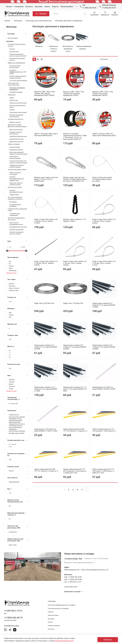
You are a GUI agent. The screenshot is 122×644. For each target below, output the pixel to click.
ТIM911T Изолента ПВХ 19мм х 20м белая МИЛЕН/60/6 (46, 135)
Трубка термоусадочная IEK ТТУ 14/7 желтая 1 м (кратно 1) (46, 470)
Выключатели (14, 52)
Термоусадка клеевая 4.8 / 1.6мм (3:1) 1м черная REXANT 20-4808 (104, 347)
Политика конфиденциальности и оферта (62, 605)
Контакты (29, 7)
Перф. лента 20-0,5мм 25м (44, 303)
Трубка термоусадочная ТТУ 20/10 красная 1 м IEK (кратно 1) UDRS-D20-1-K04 (75, 471)
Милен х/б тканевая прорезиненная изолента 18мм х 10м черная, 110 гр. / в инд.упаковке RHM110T (75, 136)
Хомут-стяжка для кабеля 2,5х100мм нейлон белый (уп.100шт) (102, 179)
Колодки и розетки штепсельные (16, 133)
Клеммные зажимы (16, 92)
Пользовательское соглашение (58, 609)
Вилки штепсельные (16, 130)
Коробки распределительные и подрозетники (17, 179)
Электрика (18, 21)
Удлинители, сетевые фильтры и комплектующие (17, 126)
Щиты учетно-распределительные (16, 224)
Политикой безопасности (64, 641)
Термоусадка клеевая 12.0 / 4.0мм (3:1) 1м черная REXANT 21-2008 (46, 389)
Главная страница (54, 626)
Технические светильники (18, 112)
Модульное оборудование (16, 63)
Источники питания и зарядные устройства (15, 198)
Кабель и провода (14, 144)
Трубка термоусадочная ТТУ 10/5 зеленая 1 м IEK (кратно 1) (104, 430)
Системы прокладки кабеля (17, 170)
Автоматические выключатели (15, 67)
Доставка (39, 7)
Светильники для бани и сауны (18, 106)
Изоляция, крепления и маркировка (17, 89)
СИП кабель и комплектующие (15, 158)
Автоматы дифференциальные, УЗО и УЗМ (18, 72)
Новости (55, 7)
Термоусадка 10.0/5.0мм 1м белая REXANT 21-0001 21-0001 (46, 430)
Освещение (12, 95)
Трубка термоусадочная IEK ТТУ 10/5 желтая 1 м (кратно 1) (75, 430)
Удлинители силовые (16, 142)
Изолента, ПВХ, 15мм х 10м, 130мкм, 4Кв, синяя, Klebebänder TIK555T (103, 94)
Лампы (12, 98)
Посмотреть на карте (74, 592)
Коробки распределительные (16, 191)
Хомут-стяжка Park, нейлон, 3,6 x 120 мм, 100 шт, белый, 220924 (75, 263)
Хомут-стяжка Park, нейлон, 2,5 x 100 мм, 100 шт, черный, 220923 (46, 263)
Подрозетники (14, 195)
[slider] (7, 251)
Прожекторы (14, 100)
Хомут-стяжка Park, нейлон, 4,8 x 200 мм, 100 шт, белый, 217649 (46, 221)
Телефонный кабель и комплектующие (17, 166)
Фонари (12, 110)
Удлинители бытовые (17, 139)
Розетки (12, 49)
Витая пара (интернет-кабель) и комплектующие (18, 153)
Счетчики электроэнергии (18, 81)
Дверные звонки (15, 122)
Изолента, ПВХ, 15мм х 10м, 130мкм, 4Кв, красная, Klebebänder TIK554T (74, 94)
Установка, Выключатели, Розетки (17, 45)
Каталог (9, 7)
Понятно (108, 640)
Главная (7, 21)
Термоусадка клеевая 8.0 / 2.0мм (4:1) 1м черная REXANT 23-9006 (104, 305)
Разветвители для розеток (18, 136)
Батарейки (13, 202)
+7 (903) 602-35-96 (88, 6)
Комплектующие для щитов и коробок (16, 233)
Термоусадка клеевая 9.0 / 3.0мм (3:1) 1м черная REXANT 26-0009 (75, 347)
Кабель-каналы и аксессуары (15, 174)
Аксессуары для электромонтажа (39, 21)
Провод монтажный (16, 150)
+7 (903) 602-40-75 (108, 6)
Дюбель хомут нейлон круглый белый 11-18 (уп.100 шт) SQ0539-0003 (46, 179)
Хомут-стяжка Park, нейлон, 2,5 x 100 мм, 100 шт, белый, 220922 (104, 221)
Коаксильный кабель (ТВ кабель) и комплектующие (18, 162)
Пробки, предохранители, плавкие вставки (18, 77)
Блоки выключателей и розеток (17, 59)
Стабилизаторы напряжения (15, 215)
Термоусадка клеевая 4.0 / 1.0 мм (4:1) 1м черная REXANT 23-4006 (75, 389)
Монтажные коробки (15, 187)
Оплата (47, 7)
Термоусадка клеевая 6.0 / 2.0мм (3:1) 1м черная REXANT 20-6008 (46, 347)
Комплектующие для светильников (16, 116)
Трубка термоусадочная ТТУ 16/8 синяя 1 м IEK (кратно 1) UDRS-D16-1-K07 (103, 471)
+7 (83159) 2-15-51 (13, 611)
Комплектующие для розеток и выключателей (18, 55)
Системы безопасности (16, 119)
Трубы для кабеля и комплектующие (16, 184)
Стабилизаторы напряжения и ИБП (17, 210)
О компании (19, 7)
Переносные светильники (18, 103)
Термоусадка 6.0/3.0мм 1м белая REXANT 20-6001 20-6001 (104, 388)
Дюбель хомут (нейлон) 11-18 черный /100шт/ (74, 220)
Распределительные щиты (18, 227)
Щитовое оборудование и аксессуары (16, 219)
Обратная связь (53, 615)
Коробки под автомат (17, 230)
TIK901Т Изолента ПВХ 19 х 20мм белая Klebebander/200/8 (104, 135)
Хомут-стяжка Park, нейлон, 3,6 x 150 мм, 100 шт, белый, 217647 (104, 263)
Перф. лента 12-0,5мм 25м (73, 303)
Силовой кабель (15, 147)
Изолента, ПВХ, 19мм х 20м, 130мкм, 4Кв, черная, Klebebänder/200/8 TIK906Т (45, 94)
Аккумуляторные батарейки (15, 205)
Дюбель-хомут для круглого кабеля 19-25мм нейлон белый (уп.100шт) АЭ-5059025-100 (75, 179)
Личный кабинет (67, 7)
